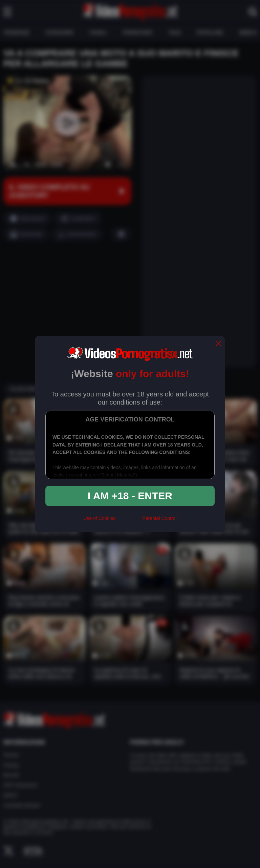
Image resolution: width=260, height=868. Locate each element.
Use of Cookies (99, 518)
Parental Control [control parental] (159, 518)
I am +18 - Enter (130, 496)
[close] (219, 344)
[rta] (129, 521)
